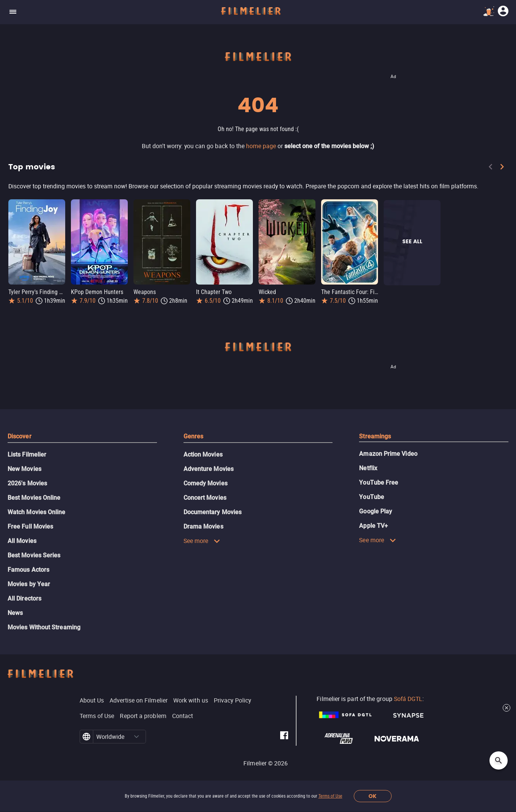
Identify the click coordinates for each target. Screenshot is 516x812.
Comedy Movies (205, 483)
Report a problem (143, 716)
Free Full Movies (30, 526)
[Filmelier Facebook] (284, 737)
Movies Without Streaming (44, 627)
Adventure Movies (209, 469)
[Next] (502, 168)
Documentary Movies (213, 512)
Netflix (368, 468)
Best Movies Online (34, 498)
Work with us (191, 700)
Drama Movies (203, 526)
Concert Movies (205, 498)
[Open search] (499, 760)
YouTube (372, 497)
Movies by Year (29, 584)
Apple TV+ (373, 526)
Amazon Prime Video (388, 454)
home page (261, 146)
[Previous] (491, 168)
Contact (183, 716)
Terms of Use (330, 796)
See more (202, 541)
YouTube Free (379, 483)
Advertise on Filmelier (139, 700)
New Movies (24, 469)
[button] (136, 737)
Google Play (376, 511)
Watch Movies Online (37, 512)
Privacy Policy (232, 700)
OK (372, 796)
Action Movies (203, 455)
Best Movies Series (34, 555)
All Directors (24, 598)
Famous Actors (28, 570)
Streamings (375, 436)
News (15, 613)
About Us (92, 700)
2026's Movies (27, 483)
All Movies (22, 541)
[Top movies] (258, 186)
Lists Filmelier (27, 455)
